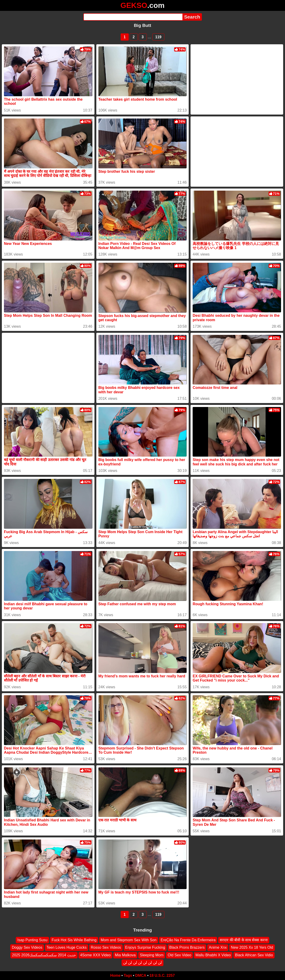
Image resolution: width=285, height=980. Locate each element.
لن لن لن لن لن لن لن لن (142, 962)
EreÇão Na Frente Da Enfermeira (188, 940)
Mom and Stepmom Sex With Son (129, 940)
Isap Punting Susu (32, 940)
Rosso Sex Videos (106, 947)
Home (115, 975)
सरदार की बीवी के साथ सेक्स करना (244, 940)
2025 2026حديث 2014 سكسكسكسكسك (44, 955)
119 (158, 37)
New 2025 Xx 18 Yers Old (252, 947)
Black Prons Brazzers (187, 947)
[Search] (133, 17)
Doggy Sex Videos (27, 947)
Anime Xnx (218, 947)
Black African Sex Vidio (254, 955)
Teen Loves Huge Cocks (67, 947)
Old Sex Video (179, 955)
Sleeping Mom (152, 955)
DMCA (141, 975)
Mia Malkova (125, 955)
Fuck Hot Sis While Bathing (74, 940)
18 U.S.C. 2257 (162, 975)
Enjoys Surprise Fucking (145, 947)
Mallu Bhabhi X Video (213, 955)
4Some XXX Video (95, 955)
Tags (128, 975)
